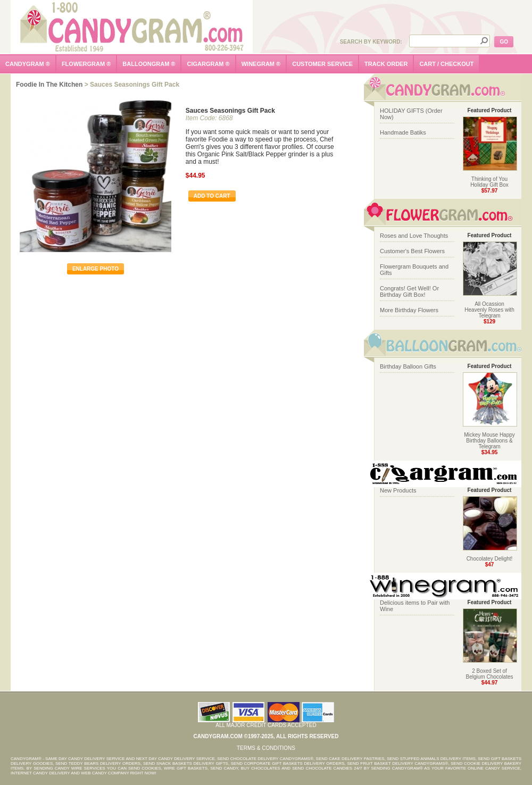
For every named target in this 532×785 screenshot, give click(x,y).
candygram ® (28, 64)
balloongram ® (149, 64)
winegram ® (261, 64)
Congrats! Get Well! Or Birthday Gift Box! (409, 291)
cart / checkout (446, 64)
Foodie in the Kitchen (49, 85)
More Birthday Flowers (409, 310)
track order (386, 64)
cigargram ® (208, 64)
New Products (398, 490)
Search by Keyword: (371, 42)
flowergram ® (86, 64)
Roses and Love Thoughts (414, 236)
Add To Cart (212, 196)
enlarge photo (95, 269)
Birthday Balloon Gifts (408, 366)
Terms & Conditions (266, 748)
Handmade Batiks (403, 132)
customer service (322, 64)
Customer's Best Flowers (412, 251)
